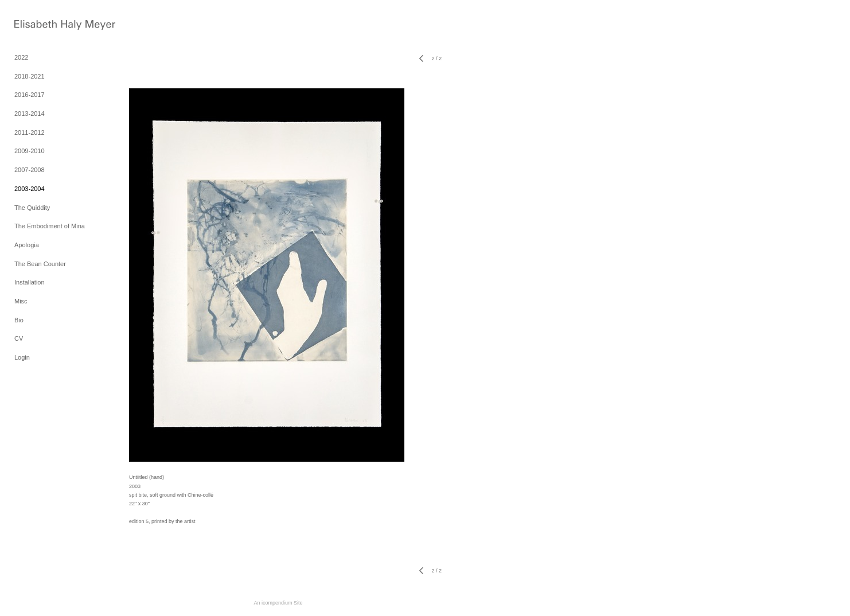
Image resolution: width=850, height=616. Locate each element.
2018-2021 (30, 76)
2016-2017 (30, 95)
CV (19, 338)
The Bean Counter (40, 264)
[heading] (43, 26)
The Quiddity (32, 208)
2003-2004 (30, 189)
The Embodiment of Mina (50, 226)
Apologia (27, 245)
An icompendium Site (278, 603)
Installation (30, 282)
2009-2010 (30, 151)
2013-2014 (30, 114)
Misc (21, 301)
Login (22, 357)
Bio (19, 320)
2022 (21, 57)
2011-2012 (30, 132)
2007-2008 (30, 170)
